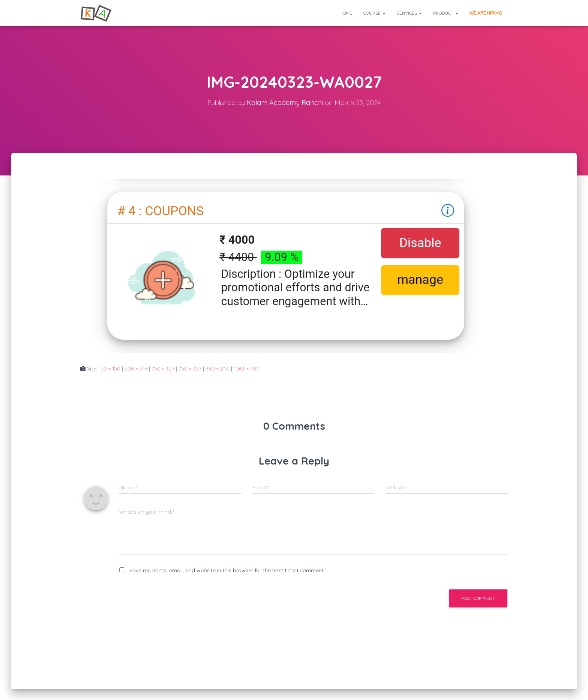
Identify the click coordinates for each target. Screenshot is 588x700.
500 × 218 (136, 369)
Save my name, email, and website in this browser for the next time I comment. (227, 570)
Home (346, 13)
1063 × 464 (246, 369)
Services (409, 13)
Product (446, 13)
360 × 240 (217, 369)
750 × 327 (163, 369)
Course (374, 13)
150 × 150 (109, 369)
